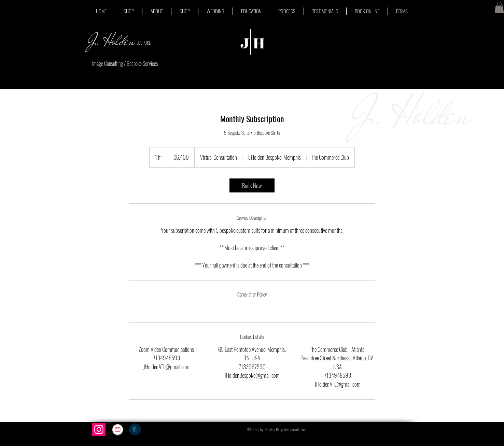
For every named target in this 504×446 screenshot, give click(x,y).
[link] (252, 185)
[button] (499, 7)
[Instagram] (99, 429)
